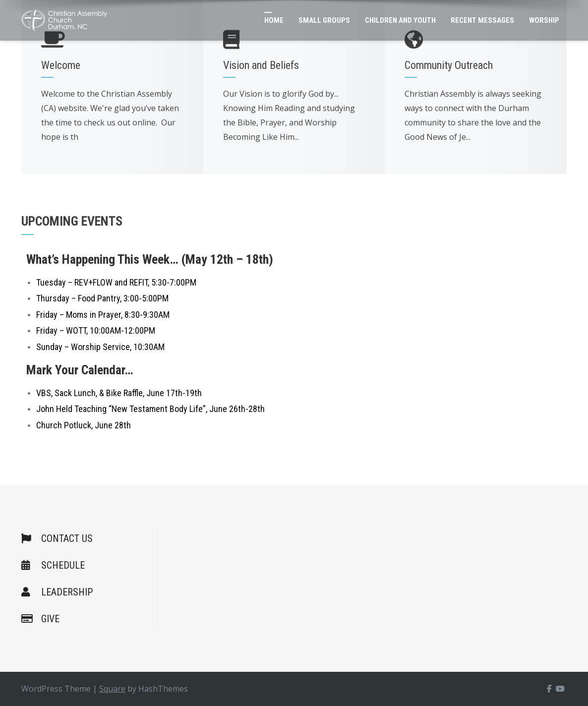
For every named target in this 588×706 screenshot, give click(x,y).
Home (274, 20)
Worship (544, 20)
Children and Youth (400, 20)
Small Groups (324, 20)
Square (112, 689)
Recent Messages (482, 20)
